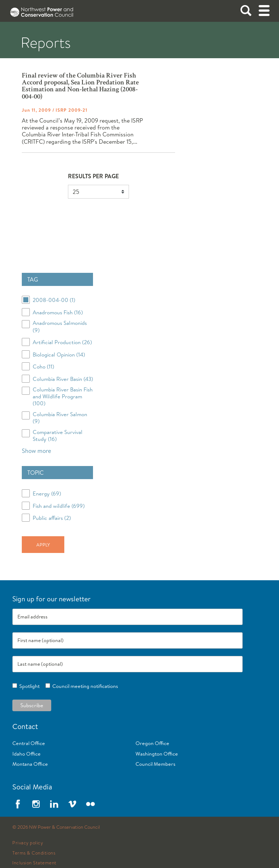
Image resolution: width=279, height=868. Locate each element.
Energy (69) (47, 493)
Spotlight (28, 686)
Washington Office (157, 754)
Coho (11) (43, 367)
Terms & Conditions (34, 853)
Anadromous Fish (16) (58, 312)
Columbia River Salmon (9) (60, 418)
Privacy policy (28, 843)
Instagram (36, 804)
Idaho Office (27, 754)
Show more (37, 451)
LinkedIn (54, 804)
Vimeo (72, 804)
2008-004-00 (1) (54, 300)
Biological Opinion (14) (59, 355)
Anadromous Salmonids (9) (60, 326)
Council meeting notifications (84, 686)
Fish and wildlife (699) (59, 506)
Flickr (90, 804)
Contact (25, 726)
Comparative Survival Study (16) (58, 435)
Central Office (29, 743)
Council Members (155, 764)
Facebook (18, 804)
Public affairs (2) (52, 518)
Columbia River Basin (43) (63, 379)
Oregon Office (152, 743)
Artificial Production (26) (62, 342)
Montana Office (30, 764)
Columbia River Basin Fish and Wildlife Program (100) (63, 397)
